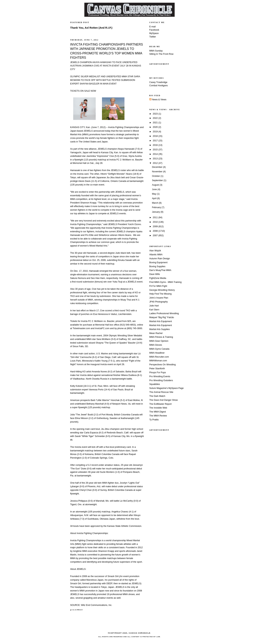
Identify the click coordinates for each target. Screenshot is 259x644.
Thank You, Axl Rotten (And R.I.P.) (91, 28)
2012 (155, 163)
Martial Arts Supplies (160, 329)
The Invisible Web (158, 408)
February (157, 207)
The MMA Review (158, 416)
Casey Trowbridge (158, 82)
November (157, 172)
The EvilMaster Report (160, 404)
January (156, 212)
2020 (155, 127)
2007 (155, 235)
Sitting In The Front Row (161, 54)
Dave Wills (155, 274)
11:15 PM (76, 610)
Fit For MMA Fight (158, 286)
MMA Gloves (156, 345)
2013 (155, 159)
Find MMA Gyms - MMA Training (165, 282)
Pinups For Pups (158, 373)
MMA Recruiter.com (159, 357)
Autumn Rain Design (160, 259)
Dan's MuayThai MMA (160, 270)
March (155, 203)
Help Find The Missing (160, 294)
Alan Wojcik (155, 251)
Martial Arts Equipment (161, 321)
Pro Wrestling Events (160, 376)
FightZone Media (158, 278)
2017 (155, 141)
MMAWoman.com (158, 361)
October (156, 176)
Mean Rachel (156, 333)
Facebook (154, 30)
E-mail (152, 27)
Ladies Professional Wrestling (164, 313)
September (158, 180)
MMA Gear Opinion (159, 341)
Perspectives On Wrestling (163, 365)
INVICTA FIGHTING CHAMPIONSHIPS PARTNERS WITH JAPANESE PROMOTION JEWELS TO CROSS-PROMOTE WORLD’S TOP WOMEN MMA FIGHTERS (107, 51)
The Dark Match (157, 396)
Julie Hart (154, 306)
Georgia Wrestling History (162, 290)
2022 (155, 118)
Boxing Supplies (157, 266)
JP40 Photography (159, 302)
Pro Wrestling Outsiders (161, 380)
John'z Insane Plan (159, 298)
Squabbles (155, 384)
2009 (155, 226)
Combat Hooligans (159, 86)
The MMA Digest (158, 412)
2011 (155, 217)
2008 (155, 231)
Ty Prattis (154, 420)
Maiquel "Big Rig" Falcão (162, 317)
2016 (155, 145)
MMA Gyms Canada (159, 349)
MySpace (154, 33)
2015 (155, 150)
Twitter (153, 37)
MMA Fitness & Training (161, 337)
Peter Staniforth (157, 369)
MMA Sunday (156, 51)
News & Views (158, 100)
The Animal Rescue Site (161, 392)
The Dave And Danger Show (163, 400)
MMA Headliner (157, 353)
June (155, 189)
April (155, 198)
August (156, 185)
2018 (155, 136)
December (157, 167)
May (154, 194)
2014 (155, 154)
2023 (155, 114)
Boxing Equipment (158, 262)
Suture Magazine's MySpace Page (166, 388)
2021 (155, 123)
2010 (155, 222)
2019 (155, 132)
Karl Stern (154, 310)
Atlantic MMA (156, 255)
